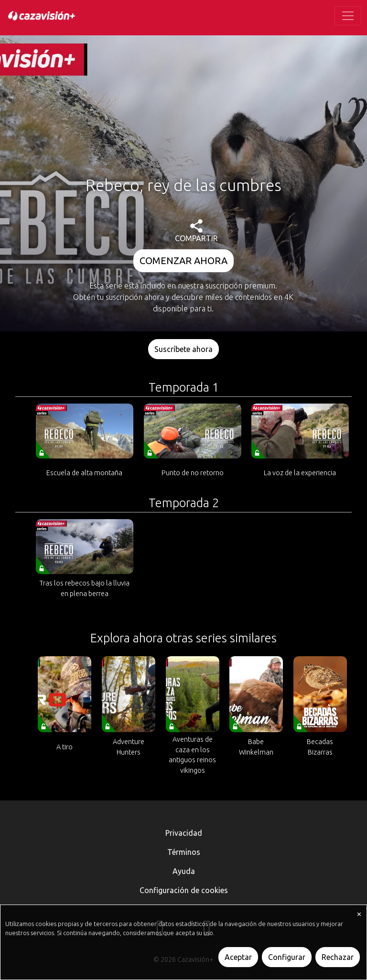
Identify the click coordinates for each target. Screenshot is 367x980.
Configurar (287, 957)
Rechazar (338, 957)
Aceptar (238, 957)
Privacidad (184, 833)
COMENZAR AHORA (183, 261)
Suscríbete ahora (183, 349)
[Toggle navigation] (348, 16)
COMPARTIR (196, 231)
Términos (184, 852)
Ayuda (184, 871)
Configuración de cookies (184, 890)
